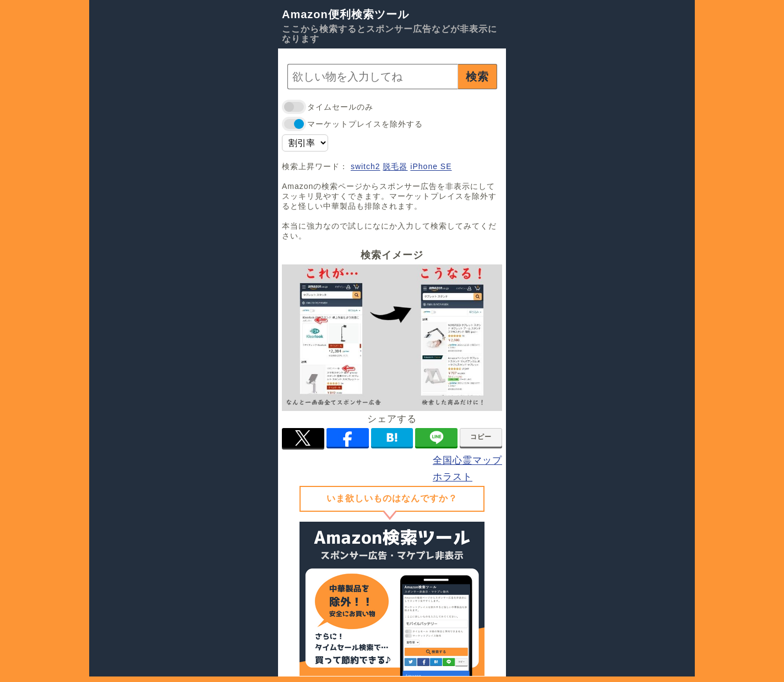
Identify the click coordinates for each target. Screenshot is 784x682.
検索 (477, 77)
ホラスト (453, 477)
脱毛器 (395, 166)
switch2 (366, 166)
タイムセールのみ (328, 107)
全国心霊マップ (467, 460)
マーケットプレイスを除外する (352, 124)
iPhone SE (431, 166)
